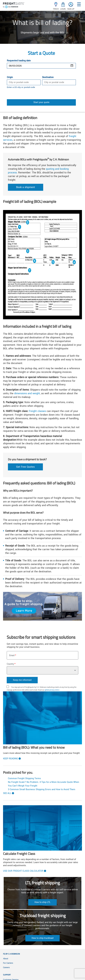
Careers (6, 967)
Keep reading (11, 759)
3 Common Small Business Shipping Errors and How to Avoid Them (42, 789)
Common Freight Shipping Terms (24, 778)
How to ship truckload (42, 938)
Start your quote (41, 102)
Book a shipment (26, 187)
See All (7, 793)
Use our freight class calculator (23, 871)
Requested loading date (19, 61)
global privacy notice (52, 690)
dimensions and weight (27, 393)
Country (10, 664)
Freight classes (37, 411)
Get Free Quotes (25, 467)
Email (12, 655)
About (6, 959)
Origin (10, 77)
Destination (48, 77)
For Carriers (8, 963)
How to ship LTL (42, 902)
